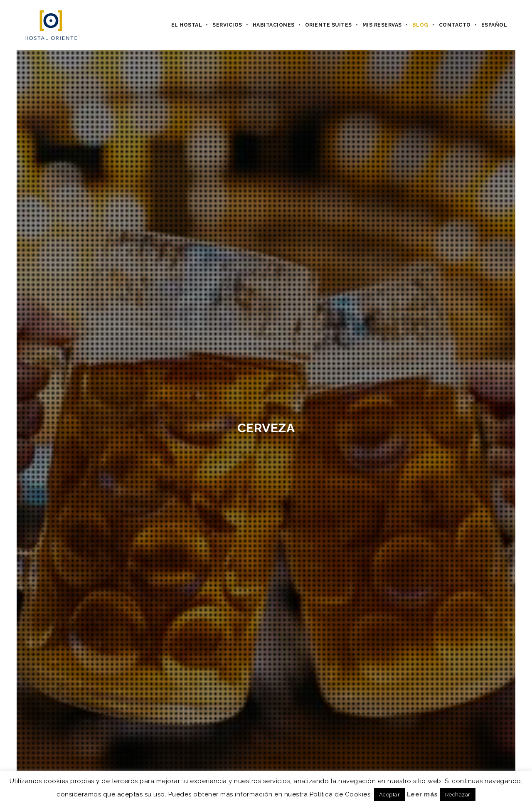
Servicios (227, 25)
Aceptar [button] (390, 795)
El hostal (187, 25)
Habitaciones (274, 25)
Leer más (422, 794)
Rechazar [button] (458, 795)
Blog (420, 25)
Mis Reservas (382, 25)
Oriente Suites (329, 25)
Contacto (455, 25)
